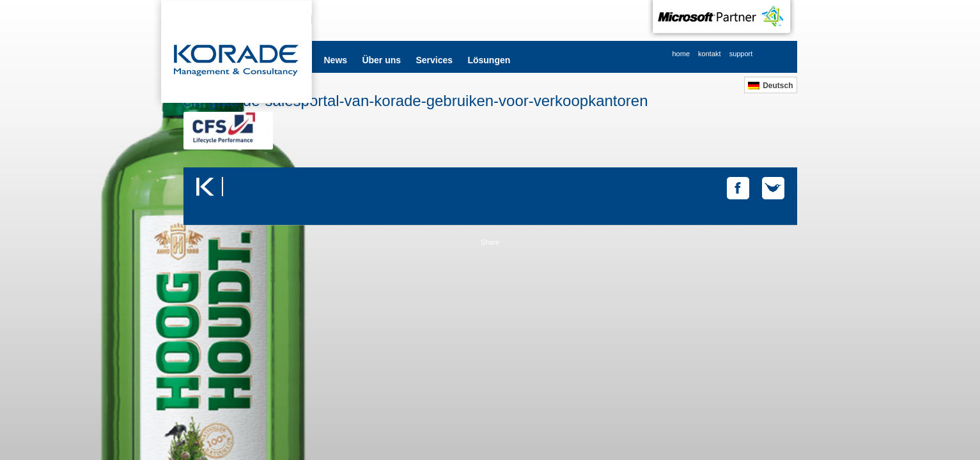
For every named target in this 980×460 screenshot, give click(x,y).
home (681, 54)
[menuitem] (770, 85)
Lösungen (489, 60)
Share (490, 242)
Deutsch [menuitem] (778, 86)
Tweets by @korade (257, 175)
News (336, 60)
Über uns (381, 60)
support (741, 54)
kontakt (709, 54)
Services (434, 60)
